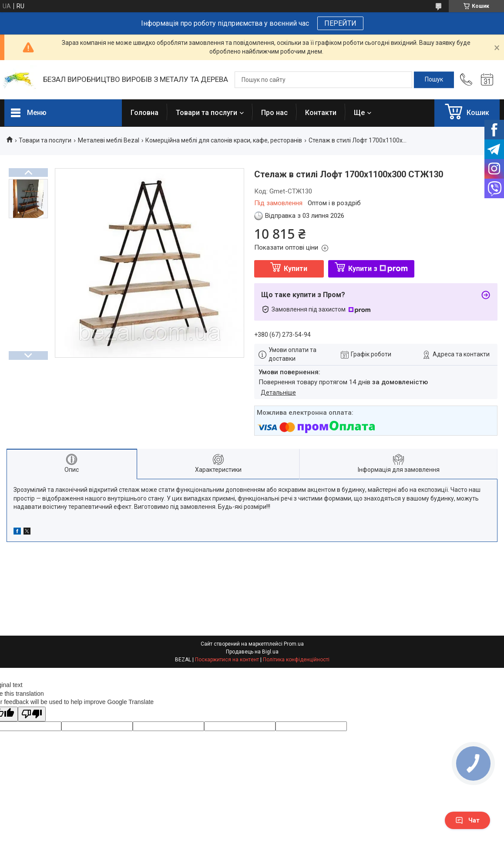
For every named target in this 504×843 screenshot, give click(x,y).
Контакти (321, 113)
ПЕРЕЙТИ (340, 23)
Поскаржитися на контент (227, 660)
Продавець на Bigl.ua (252, 652)
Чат (467, 820)
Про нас (274, 113)
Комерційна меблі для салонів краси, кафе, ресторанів (224, 140)
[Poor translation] (32, 714)
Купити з (378, 269)
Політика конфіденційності (296, 660)
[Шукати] (434, 80)
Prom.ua (294, 644)
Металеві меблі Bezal (109, 140)
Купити (296, 269)
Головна (144, 113)
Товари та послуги (207, 113)
